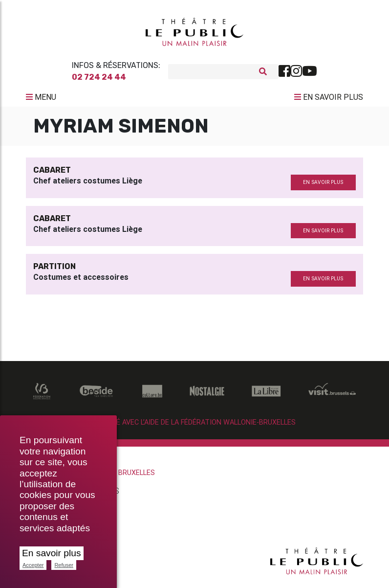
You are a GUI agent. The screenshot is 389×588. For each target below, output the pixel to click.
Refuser (64, 565)
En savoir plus (52, 553)
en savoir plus (323, 186)
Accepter (33, 565)
